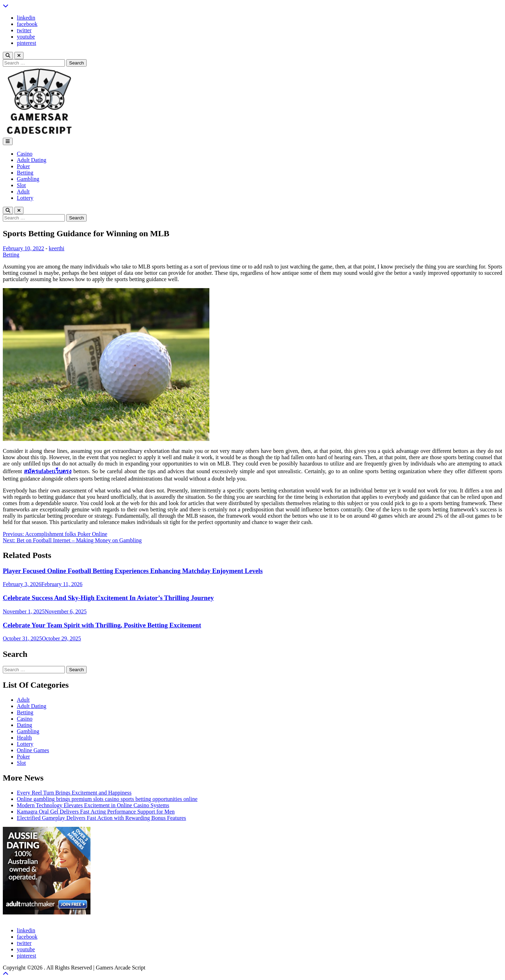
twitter (24, 30)
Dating (25, 725)
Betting (25, 173)
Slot (21, 185)
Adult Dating (32, 160)
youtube (26, 37)
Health (24, 738)
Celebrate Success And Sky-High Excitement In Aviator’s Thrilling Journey (108, 598)
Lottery (25, 198)
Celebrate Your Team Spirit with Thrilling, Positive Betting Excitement (102, 625)
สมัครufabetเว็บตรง (48, 471)
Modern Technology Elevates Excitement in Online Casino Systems (93, 805)
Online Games (33, 750)
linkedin (26, 18)
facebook (27, 24)
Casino (25, 154)
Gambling (28, 179)
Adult (23, 192)
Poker (23, 166)
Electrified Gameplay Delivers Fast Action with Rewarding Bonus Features (102, 818)
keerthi (56, 248)
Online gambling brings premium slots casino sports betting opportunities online (107, 799)
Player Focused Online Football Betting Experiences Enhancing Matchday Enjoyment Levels (133, 571)
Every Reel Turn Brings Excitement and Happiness (74, 793)
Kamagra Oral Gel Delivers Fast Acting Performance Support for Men (96, 812)
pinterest (26, 43)
